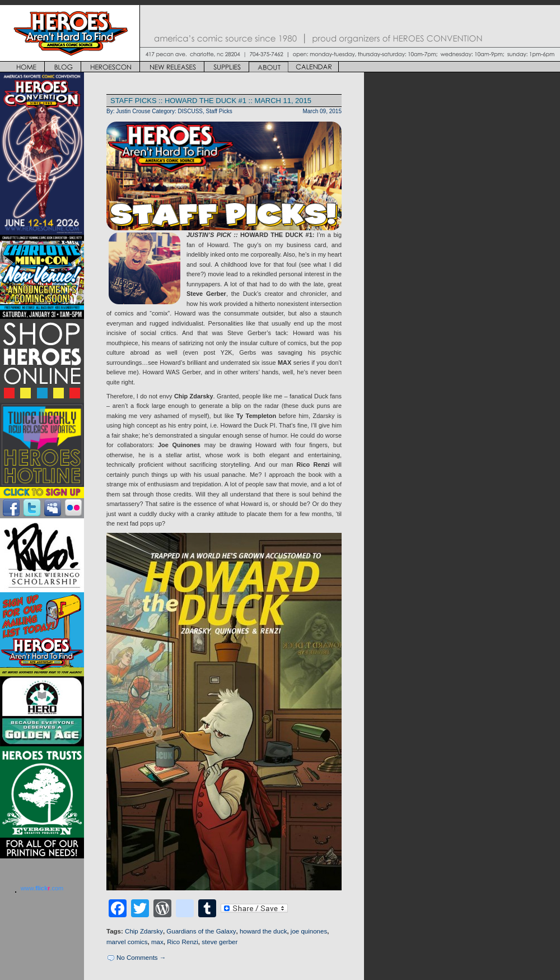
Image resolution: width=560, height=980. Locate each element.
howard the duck (263, 931)
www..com (42, 888)
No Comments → (141, 958)
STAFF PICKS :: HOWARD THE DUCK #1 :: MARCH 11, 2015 (211, 101)
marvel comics (127, 942)
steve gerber (220, 942)
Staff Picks (219, 111)
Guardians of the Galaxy (201, 931)
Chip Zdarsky (144, 931)
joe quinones (309, 931)
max (157, 942)
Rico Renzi (183, 942)
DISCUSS (191, 111)
